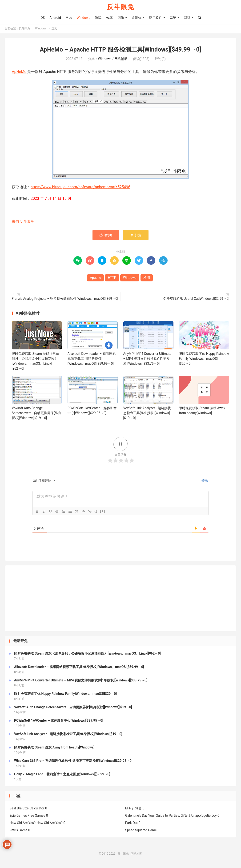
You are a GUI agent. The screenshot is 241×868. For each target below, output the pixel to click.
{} (96, 512)
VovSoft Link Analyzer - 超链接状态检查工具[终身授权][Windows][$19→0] (147, 414)
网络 (187, 18)
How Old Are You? (22, 824)
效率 (109, 18)
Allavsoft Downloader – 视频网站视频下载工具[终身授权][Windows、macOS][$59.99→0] (92, 360)
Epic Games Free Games (27, 817)
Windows (83, 18)
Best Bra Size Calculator (27, 809)
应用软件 (156, 18)
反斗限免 (120, 7)
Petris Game (18, 831)
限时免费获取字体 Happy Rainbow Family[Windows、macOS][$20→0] (204, 360)
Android (55, 18)
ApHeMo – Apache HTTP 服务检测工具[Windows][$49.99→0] (120, 51)
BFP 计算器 (134, 809)
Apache (95, 279)
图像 (121, 18)
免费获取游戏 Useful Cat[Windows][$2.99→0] (196, 300)
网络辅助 (121, 60)
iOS (42, 18)
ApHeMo (19, 73)
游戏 (98, 18)
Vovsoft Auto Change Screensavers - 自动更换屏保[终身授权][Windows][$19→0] (36, 414)
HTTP (112, 279)
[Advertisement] (120, 600)
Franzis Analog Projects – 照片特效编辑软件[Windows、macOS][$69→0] (65, 300)
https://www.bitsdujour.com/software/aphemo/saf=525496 (80, 188)
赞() (106, 236)
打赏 (136, 236)
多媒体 (137, 18)
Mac (69, 18)
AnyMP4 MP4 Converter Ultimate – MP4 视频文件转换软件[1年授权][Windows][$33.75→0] (147, 360)
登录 (204, 482)
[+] (103, 512)
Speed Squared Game (141, 831)
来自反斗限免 (23, 222)
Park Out (132, 824)
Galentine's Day (136, 817)
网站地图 (137, 855)
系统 (173, 18)
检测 (147, 279)
